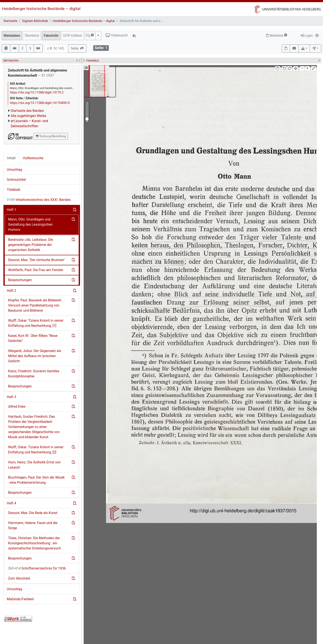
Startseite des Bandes (27, 111)
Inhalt (11, 158)
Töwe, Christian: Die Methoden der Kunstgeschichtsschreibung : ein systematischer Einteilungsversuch (34, 543)
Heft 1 (12, 210)
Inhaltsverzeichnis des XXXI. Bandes (39, 200)
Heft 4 (12, 503)
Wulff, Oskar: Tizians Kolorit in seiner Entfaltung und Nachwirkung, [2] (36, 450)
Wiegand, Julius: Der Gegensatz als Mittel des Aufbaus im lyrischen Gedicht (35, 356)
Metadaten (12, 36)
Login (306, 36)
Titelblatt (14, 190)
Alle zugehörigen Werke (28, 116)
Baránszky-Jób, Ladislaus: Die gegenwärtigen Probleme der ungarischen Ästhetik (31, 245)
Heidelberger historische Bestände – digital (41, 9)
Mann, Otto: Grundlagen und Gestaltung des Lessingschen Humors (30, 224)
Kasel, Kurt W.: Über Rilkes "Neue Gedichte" (33, 338)
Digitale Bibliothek (35, 21)
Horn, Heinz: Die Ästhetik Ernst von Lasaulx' (34, 465)
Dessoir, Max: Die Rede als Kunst (33, 513)
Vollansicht (117, 35)
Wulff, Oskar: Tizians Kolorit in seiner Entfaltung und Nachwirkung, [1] (36, 323)
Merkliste (276, 36)
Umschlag (14, 170)
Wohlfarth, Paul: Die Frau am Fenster (36, 270)
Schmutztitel (16, 180)
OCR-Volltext (73, 36)
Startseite (10, 21)
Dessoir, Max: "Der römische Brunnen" (36, 260)
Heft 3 (12, 397)
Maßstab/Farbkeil (20, 599)
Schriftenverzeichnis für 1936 (37, 568)
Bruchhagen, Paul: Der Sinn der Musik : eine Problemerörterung (36, 480)
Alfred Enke (17, 407)
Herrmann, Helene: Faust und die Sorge (33, 525)
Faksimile (51, 36)
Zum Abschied (19, 578)
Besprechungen (20, 280)
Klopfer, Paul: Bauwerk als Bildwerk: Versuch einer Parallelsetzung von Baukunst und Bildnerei (35, 305)
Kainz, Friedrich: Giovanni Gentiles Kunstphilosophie (34, 374)
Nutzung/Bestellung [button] (51, 136)
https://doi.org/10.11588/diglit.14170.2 (37, 93)
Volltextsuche (33, 158)
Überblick (32, 36)
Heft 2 (12, 291)
